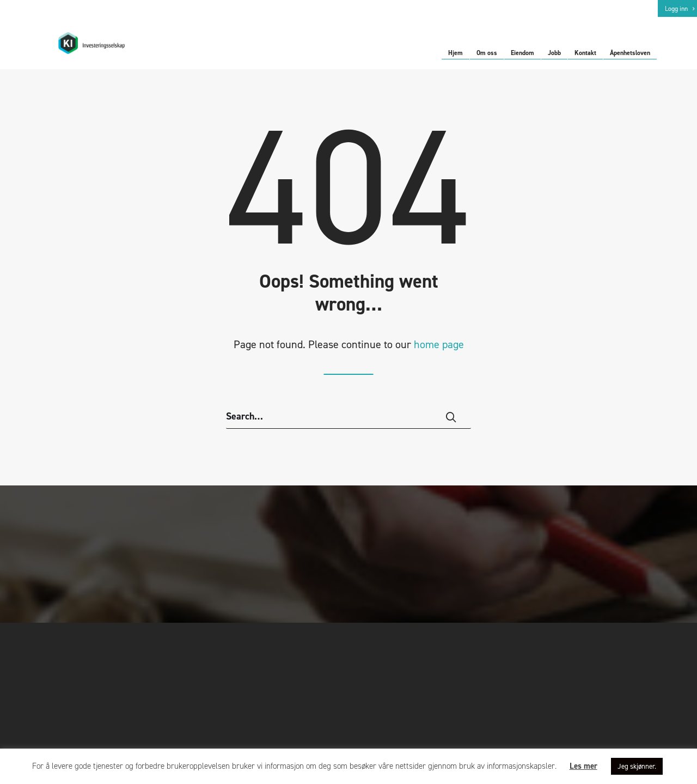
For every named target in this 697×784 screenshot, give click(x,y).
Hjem (456, 53)
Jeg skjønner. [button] (637, 766)
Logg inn (680, 9)
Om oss (487, 53)
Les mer (583, 766)
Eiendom (522, 53)
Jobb (554, 53)
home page (439, 353)
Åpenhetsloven (630, 53)
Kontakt (585, 53)
